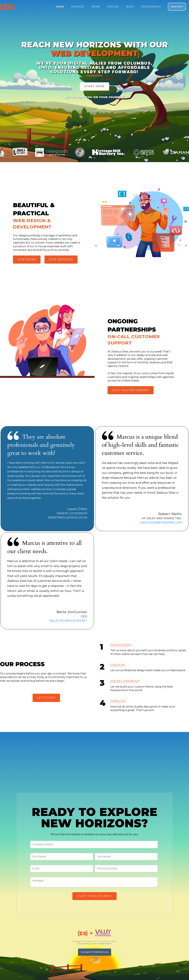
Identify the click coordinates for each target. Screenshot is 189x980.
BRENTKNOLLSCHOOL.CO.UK (68, 518)
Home (60, 7)
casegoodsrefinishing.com (161, 523)
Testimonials (151, 7)
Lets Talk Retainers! (131, 390)
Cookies (94, 944)
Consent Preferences (95, 952)
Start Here (94, 86)
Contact (177, 7)
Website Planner (105, 944)
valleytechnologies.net (68, 621)
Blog (130, 7)
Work (96, 7)
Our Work (27, 259)
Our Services (61, 259)
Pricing (113, 7)
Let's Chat (46, 698)
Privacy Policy (84, 944)
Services (78, 7)
